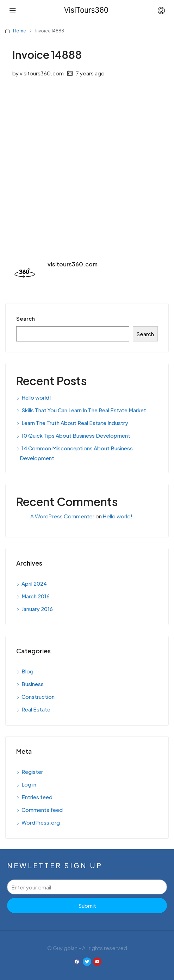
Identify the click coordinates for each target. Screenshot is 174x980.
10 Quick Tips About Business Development (76, 435)
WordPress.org (41, 822)
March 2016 (36, 596)
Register (32, 772)
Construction (38, 697)
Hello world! (36, 397)
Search (26, 318)
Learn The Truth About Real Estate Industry (75, 423)
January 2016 (37, 609)
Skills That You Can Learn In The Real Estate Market (84, 410)
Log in (29, 784)
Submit (87, 905)
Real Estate (36, 709)
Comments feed (42, 810)
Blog (27, 671)
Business (33, 684)
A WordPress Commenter (62, 516)
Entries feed (37, 797)
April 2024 (34, 583)
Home (20, 31)
